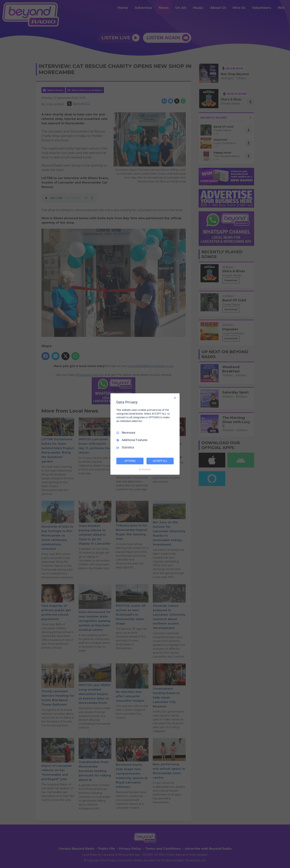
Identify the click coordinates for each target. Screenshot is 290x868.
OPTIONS (130, 461)
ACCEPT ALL (160, 461)
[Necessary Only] (175, 398)
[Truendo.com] (145, 470)
